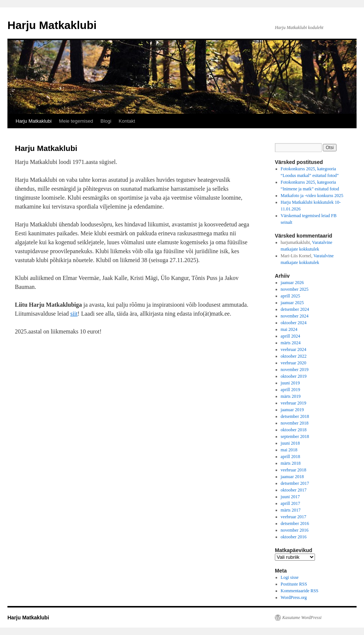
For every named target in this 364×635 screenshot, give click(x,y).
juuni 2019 (290, 383)
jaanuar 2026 (292, 283)
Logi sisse (290, 577)
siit (74, 314)
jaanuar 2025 (292, 303)
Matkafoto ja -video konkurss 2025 (312, 196)
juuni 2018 (290, 443)
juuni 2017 (290, 497)
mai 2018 (289, 450)
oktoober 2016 (294, 537)
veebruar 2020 (294, 363)
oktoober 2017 (294, 490)
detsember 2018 (295, 416)
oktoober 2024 (294, 323)
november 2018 (295, 423)
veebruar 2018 (294, 470)
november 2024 (295, 316)
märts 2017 (291, 510)
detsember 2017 (295, 483)
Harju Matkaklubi (52, 25)
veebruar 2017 (294, 517)
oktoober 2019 (294, 376)
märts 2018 (291, 463)
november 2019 (295, 370)
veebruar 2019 (294, 403)
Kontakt (127, 121)
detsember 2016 (295, 523)
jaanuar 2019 (292, 410)
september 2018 (295, 436)
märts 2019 (291, 396)
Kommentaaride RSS (300, 591)
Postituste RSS (294, 584)
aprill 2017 (290, 503)
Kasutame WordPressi (302, 618)
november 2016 (295, 530)
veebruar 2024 (294, 349)
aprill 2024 (290, 336)
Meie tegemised (76, 121)
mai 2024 (289, 329)
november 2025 (295, 289)
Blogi (106, 121)
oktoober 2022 (294, 356)
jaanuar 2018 (292, 477)
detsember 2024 (295, 309)
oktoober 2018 (294, 430)
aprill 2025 (290, 296)
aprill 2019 (290, 390)
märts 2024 (291, 343)
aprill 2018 (290, 457)
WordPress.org (294, 597)
